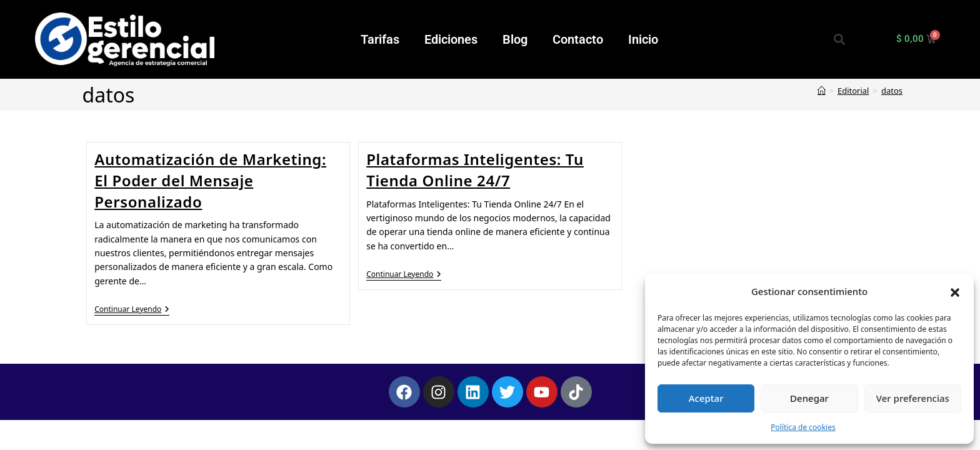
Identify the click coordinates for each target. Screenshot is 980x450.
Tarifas (380, 39)
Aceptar (706, 398)
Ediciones (451, 39)
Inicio (643, 39)
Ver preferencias (913, 398)
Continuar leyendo (132, 310)
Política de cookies (803, 427)
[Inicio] (822, 91)
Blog (515, 39)
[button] (955, 291)
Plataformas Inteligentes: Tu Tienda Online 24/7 (475, 170)
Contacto (578, 39)
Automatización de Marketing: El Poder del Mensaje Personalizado (210, 180)
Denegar (809, 398)
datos (892, 91)
